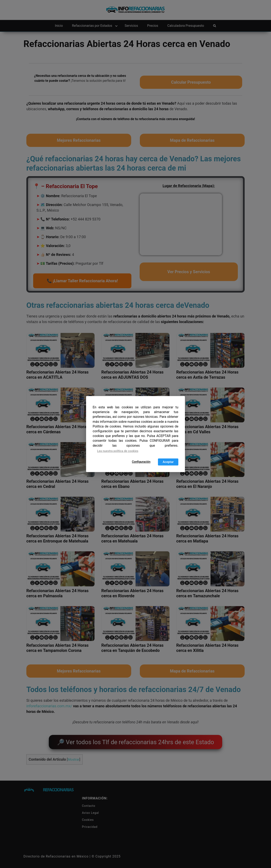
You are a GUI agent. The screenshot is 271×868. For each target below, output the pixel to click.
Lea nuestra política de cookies (118, 451)
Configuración (141, 462)
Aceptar (168, 462)
